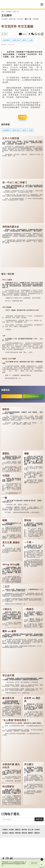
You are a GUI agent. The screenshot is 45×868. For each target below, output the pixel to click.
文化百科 (20, 19)
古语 (31, 40)
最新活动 (37, 833)
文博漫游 (36, 19)
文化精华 (9, 12)
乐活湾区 (11, 830)
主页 (3, 12)
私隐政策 (18, 864)
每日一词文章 (8, 274)
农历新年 (7, 40)
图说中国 (12, 19)
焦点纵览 (5, 833)
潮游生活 (18, 830)
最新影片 (31, 833)
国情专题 (18, 833)
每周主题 (24, 833)
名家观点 (11, 833)
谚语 (25, 40)
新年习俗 (16, 40)
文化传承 (4, 19)
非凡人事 (31, 830)
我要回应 (22, 117)
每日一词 (16, 12)
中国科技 (5, 830)
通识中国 (24, 830)
